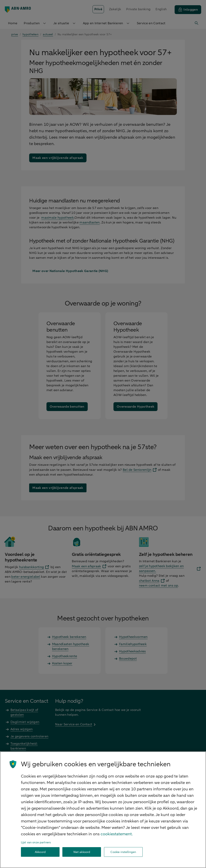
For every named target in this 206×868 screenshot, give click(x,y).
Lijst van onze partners (36, 842)
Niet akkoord (82, 852)
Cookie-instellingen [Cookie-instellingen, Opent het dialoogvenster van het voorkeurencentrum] (123, 852)
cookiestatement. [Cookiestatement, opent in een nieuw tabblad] (117, 834)
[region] (103, 810)
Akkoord (40, 852)
